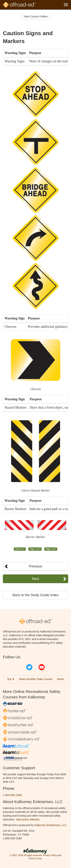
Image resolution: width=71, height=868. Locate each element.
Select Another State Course (36, 679)
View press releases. (28, 819)
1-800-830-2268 (12, 795)
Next (35, 579)
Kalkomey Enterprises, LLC (50, 825)
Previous (35, 566)
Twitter (29, 667)
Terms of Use (35, 859)
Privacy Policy (50, 855)
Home (60, 679)
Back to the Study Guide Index (35, 595)
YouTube (42, 667)
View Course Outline (35, 16)
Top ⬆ (11, 679)
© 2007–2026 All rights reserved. (26, 855)
